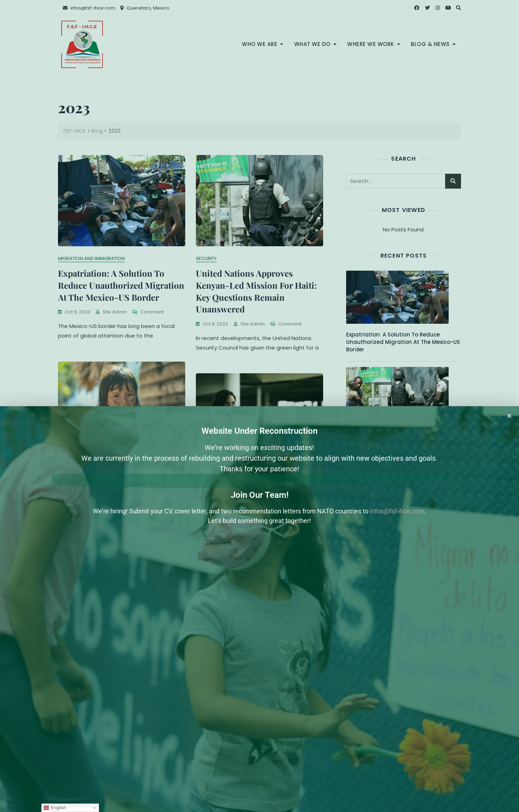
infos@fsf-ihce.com (397, 511)
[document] (259, 406)
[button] (509, 416)
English (55, 808)
